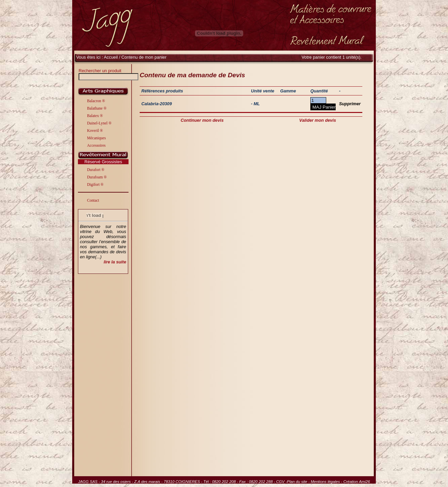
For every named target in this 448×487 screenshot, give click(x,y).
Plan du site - (299, 482)
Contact (93, 200)
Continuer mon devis (202, 120)
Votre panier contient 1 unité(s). (332, 57)
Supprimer (350, 104)
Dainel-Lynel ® (99, 123)
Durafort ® (96, 170)
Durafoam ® (97, 177)
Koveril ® (95, 131)
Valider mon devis (318, 120)
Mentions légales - (327, 482)
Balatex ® (95, 116)
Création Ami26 (357, 482)
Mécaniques (96, 138)
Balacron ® (96, 101)
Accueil (111, 57)
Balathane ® (97, 108)
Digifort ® (95, 184)
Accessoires (96, 145)
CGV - (282, 482)
